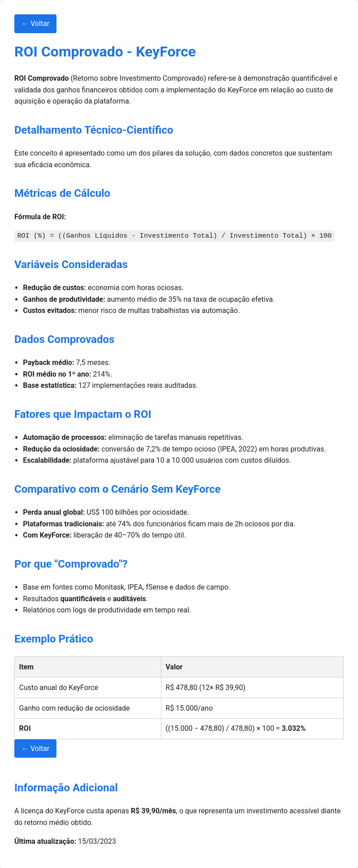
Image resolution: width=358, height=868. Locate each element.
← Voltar (35, 24)
